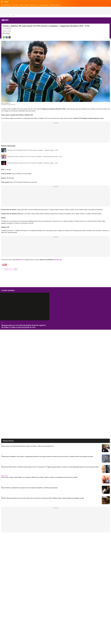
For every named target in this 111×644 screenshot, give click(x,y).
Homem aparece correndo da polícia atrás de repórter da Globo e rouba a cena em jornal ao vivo (24, 326)
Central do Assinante (55, 5)
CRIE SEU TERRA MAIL (6, 5)
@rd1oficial (19, 260)
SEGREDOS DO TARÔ (43, 5)
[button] (2, 2)
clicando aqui (58, 260)
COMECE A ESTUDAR (24, 5)
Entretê (15, 269)
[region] (55, 11)
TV (13, 16)
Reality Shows (4, 476)
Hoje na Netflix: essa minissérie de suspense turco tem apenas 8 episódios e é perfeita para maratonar (29, 488)
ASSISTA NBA (15, 5)
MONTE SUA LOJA (34, 5)
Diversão (8, 16)
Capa (3, 16)
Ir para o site (7, 2)
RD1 (6, 269)
